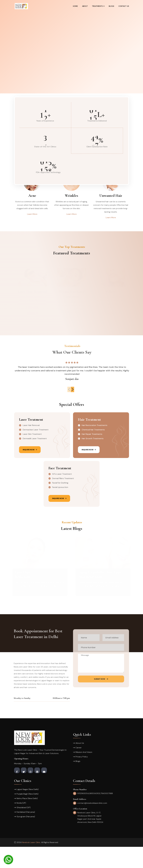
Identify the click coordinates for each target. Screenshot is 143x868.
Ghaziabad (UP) (24, 829)
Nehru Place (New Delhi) (27, 820)
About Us (80, 764)
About (85, 6)
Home (75, 6)
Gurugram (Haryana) (26, 838)
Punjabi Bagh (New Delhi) (27, 815)
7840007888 (107, 815)
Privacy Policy (82, 778)
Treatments (97, 6)
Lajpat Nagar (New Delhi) (28, 811)
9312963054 (83, 815)
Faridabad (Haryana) (26, 833)
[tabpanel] (71, 47)
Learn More (32, 214)
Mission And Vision (84, 773)
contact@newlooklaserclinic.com (92, 824)
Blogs (111, 6)
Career (79, 769)
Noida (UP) (21, 824)
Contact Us (124, 6)
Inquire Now (30, 471)
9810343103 (95, 815)
